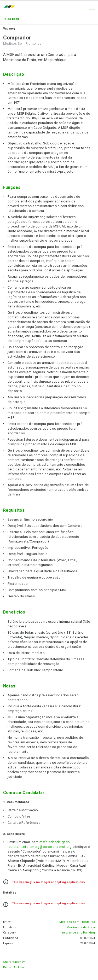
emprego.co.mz (11, 7)
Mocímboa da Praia (81, 927)
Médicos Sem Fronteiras (77, 922)
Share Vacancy (14, 962)
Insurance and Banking (78, 933)
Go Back (13, 19)
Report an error (14, 967)
